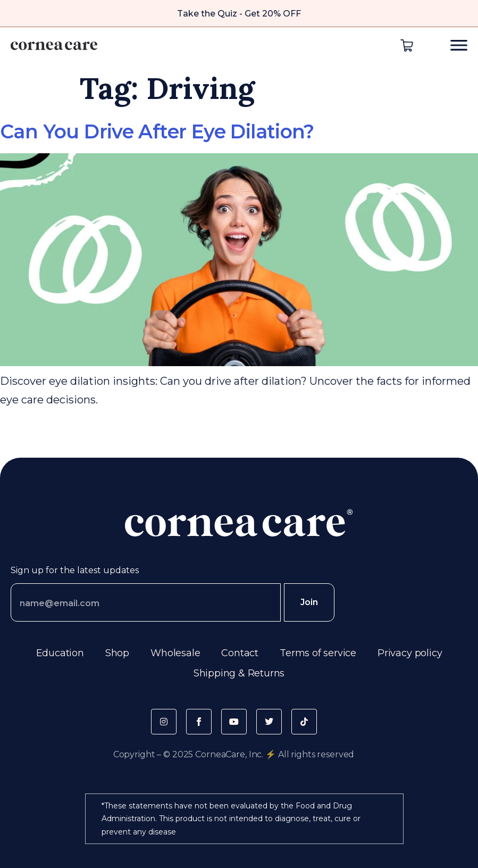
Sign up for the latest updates (75, 570)
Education (60, 653)
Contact (240, 653)
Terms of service (318, 653)
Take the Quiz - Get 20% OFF (239, 14)
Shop (117, 653)
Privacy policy (410, 653)
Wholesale (175, 653)
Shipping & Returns (239, 673)
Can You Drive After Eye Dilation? (157, 131)
